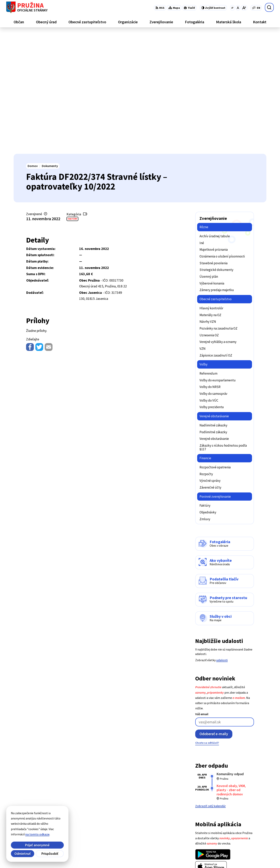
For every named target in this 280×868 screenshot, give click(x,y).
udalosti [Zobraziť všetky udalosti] (222, 540)
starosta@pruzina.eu (252, 840)
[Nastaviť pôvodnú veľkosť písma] (238, 8)
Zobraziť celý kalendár (210, 685)
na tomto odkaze (37, 834)
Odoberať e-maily (214, 614)
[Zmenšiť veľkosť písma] (232, 8)
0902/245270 (245, 835)
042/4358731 (245, 831)
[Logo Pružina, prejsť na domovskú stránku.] (27, 7)
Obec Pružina (114, 858)
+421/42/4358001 (248, 826)
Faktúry (72, 99)
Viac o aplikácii (205, 756)
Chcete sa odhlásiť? (207, 623)
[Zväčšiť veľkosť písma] (244, 8)
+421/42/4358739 (248, 821)
